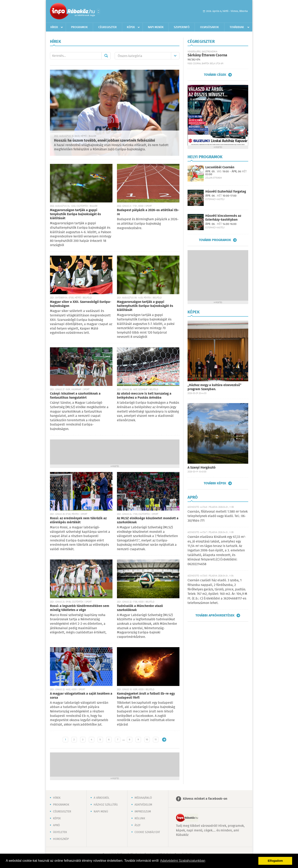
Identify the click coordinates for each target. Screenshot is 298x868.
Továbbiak (237, 27)
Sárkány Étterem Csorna (207, 55)
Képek (131, 27)
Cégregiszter (108, 27)
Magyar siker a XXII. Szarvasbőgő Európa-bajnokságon (81, 304)
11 (156, 740)
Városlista (98, 12)
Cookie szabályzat (147, 832)
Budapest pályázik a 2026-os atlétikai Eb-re (148, 212)
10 (147, 740)
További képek (215, 483)
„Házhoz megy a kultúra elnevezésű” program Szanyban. (214, 387)
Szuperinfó (182, 27)
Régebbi (164, 740)
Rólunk (140, 818)
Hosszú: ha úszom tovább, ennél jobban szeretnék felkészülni (104, 141)
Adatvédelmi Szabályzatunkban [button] (183, 861)
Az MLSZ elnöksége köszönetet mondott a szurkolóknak (148, 520)
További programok (215, 240)
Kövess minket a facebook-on (205, 799)
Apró (56, 825)
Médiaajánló (143, 798)
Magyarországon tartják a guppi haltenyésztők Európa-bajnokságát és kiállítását (145, 306)
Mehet (106, 56)
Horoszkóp (61, 839)
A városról (102, 798)
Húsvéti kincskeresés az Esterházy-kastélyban (223, 218)
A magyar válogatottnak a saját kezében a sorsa (81, 696)
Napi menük (156, 27)
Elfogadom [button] (275, 861)
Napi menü (101, 812)
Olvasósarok (209, 27)
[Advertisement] (115, 452)
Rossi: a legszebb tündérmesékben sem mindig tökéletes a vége (80, 608)
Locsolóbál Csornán (220, 167)
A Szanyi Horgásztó (201, 468)
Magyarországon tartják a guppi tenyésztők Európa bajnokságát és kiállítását (75, 214)
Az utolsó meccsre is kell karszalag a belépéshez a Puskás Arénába (144, 396)
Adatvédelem (143, 805)
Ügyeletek (60, 832)
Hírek (54, 27)
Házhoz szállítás (106, 805)
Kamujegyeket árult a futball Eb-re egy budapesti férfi (146, 696)
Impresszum (143, 812)
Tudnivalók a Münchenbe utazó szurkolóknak (140, 608)
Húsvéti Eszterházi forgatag (226, 192)
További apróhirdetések (215, 615)
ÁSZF (138, 825)
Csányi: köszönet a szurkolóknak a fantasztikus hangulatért (75, 396)
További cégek (215, 75)
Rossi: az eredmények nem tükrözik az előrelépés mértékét (78, 520)
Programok (79, 27)
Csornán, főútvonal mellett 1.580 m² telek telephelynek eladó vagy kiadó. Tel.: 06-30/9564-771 (218, 516)
